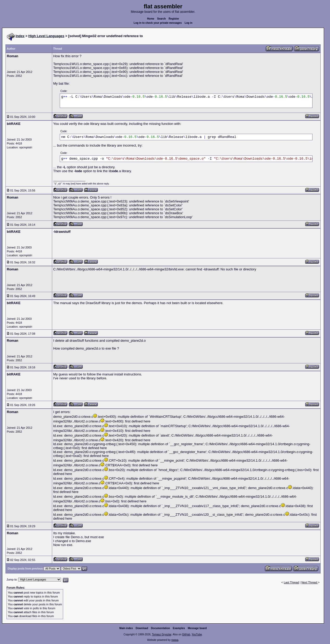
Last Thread (292, 582)
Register (174, 19)
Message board (197, 628)
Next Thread (310, 582)
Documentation (161, 628)
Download (142, 628)
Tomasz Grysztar (161, 634)
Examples (179, 628)
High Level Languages (46, 36)
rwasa (175, 640)
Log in (189, 23)
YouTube (197, 634)
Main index (126, 628)
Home (151, 19)
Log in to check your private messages (158, 23)
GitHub (186, 634)
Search (161, 19)
